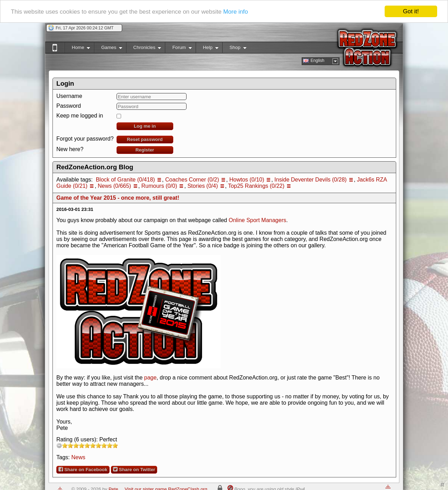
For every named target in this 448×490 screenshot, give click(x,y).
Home (77, 49)
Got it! (411, 11)
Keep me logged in (80, 116)
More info (236, 11)
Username (69, 96)
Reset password (145, 139)
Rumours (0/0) (159, 186)
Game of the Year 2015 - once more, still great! (118, 198)
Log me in (145, 126)
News (78, 457)
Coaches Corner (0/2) (192, 180)
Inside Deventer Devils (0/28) (310, 180)
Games (108, 49)
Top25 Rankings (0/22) (256, 186)
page (150, 378)
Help (207, 49)
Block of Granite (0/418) (125, 180)
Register (145, 150)
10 (115, 445)
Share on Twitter (134, 469)
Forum (178, 49)
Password (69, 106)
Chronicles (144, 49)
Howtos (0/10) (247, 180)
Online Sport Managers (257, 220)
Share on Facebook (83, 469)
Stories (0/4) (202, 186)
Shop (234, 49)
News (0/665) (114, 186)
